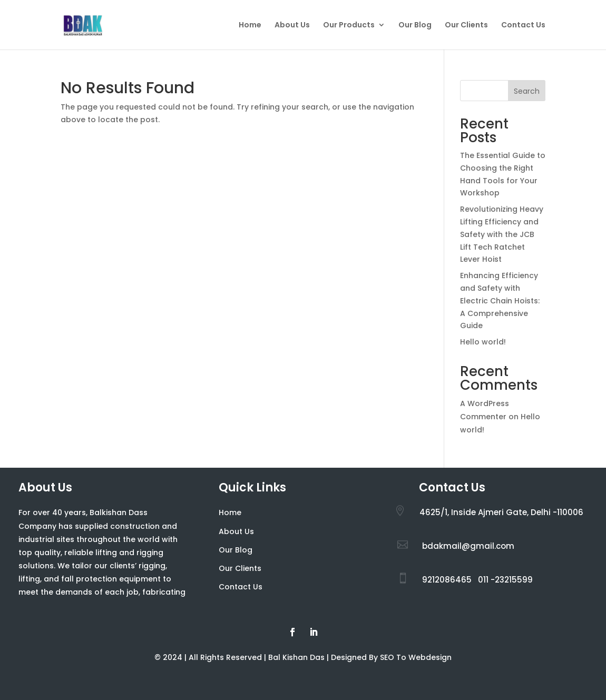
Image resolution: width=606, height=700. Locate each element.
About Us (292, 26)
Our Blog (415, 26)
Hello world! (483, 342)
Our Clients (466, 26)
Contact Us (523, 26)
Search (527, 91)
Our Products (349, 26)
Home (250, 26)
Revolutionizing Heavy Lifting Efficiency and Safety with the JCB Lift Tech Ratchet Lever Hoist (502, 234)
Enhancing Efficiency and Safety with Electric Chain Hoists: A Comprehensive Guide (500, 300)
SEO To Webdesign (416, 657)
